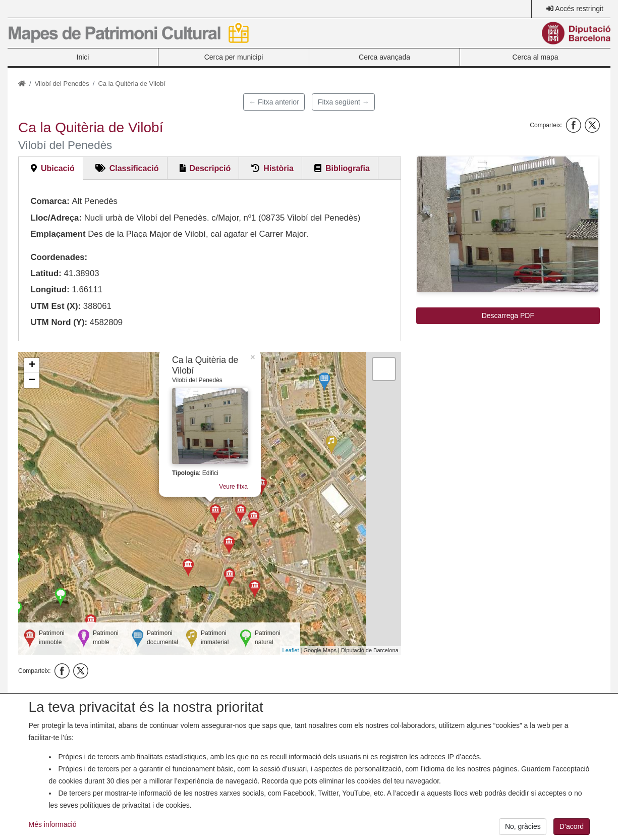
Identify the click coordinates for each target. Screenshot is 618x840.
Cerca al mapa (535, 57)
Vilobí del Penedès (62, 84)
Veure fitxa (233, 487)
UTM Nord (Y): (59, 322)
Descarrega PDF (508, 316)
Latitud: (46, 273)
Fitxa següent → (344, 102)
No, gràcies (523, 831)
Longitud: (50, 290)
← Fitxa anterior (274, 102)
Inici (83, 57)
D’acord (572, 831)
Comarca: (50, 201)
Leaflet (291, 650)
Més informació (53, 829)
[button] (508, 224)
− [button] (32, 381)
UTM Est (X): (55, 306)
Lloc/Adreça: (56, 218)
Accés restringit (579, 9)
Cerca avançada (384, 57)
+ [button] (32, 365)
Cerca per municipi (234, 57)
